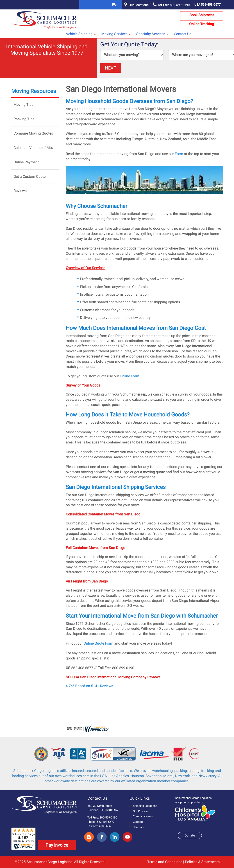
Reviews (20, 191)
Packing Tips (24, 119)
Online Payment (26, 162)
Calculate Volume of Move (34, 148)
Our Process (139, 811)
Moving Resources (34, 91)
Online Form (129, 376)
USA (208, 4)
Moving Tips (23, 105)
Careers (136, 822)
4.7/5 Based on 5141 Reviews (89, 686)
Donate (190, 835)
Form (179, 154)
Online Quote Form (98, 643)
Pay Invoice (57, 845)
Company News (141, 816)
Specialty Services (151, 34)
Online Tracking (202, 24)
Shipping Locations (143, 806)
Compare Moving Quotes (33, 133)
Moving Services (114, 34)
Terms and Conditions (165, 862)
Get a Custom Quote (30, 177)
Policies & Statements (202, 862)
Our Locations (139, 5)
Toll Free (171, 5)
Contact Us (183, 34)
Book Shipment (202, 15)
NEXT (111, 68)
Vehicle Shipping (79, 34)
